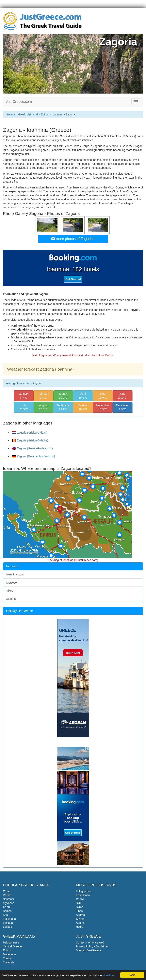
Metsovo (12, 583)
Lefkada (8, 923)
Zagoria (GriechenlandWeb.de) (33, 456)
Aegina (80, 923)
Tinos (79, 911)
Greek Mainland (28, 114)
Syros (80, 907)
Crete (6, 891)
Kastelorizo (83, 895)
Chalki (80, 899)
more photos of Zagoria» (73, 239)
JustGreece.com (19, 102)
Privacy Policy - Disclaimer (92, 946)
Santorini (8, 899)
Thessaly (8, 962)
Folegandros (84, 891)
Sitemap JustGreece (89, 950)
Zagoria (11, 599)
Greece (10, 114)
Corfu (6, 907)
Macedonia (10, 954)
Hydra (80, 927)
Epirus (45, 114)
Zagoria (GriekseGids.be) (30, 440)
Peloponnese (11, 943)
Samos (7, 911)
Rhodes (8, 895)
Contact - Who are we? (90, 943)
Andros (80, 915)
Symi (79, 903)
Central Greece (12, 946)
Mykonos (8, 903)
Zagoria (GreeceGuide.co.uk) (32, 448)
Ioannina (57, 114)
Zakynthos (9, 919)
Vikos (10, 591)
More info (108, 976)
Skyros (80, 919)
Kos (5, 915)
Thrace (7, 958)
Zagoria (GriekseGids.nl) (30, 433)
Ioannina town (15, 574)
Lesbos (7, 927)
